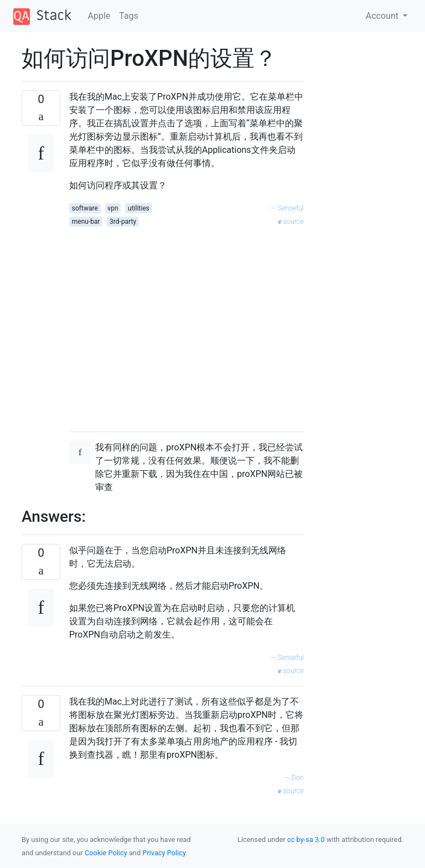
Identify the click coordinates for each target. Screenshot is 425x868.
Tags (129, 16)
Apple (99, 16)
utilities (139, 208)
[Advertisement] (186, 325)
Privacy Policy (164, 853)
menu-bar (86, 222)
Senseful (291, 208)
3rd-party (123, 222)
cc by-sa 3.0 (306, 839)
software (85, 208)
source (291, 221)
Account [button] (383, 16)
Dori (298, 777)
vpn (113, 208)
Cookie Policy (106, 853)
